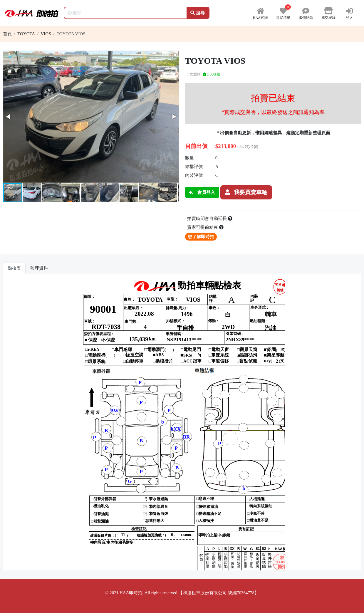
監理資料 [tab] (39, 268)
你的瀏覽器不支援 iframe (182, 424)
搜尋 (198, 13)
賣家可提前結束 (205, 227)
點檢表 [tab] (14, 268)
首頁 (7, 34)
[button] (174, 56)
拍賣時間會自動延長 (210, 219)
